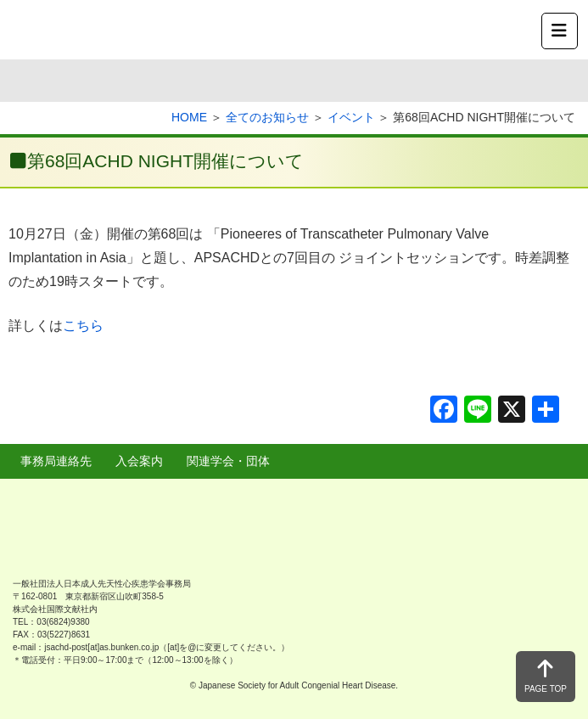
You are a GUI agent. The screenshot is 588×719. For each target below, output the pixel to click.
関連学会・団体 (228, 461)
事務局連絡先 (56, 461)
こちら (83, 326)
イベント (351, 117)
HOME (189, 117)
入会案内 (139, 461)
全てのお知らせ (267, 117)
